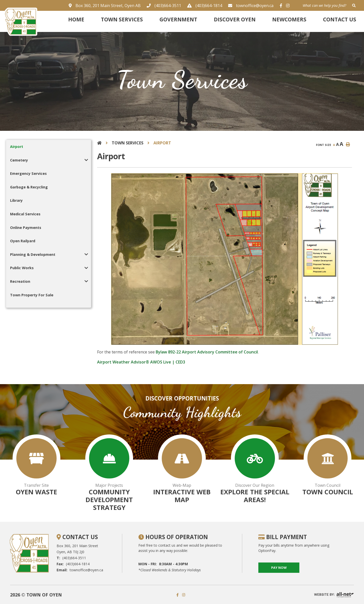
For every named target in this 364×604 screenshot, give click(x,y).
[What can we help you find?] (330, 6)
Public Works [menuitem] (22, 268)
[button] (86, 160)
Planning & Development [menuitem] (33, 254)
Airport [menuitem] (17, 147)
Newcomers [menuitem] (289, 19)
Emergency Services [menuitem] (28, 173)
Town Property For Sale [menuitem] (32, 295)
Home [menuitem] (76, 19)
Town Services (128, 143)
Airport (162, 143)
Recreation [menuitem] (20, 281)
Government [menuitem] (178, 19)
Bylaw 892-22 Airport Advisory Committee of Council (207, 352)
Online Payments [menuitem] (26, 228)
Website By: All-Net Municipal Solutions (334, 595)
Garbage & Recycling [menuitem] (29, 187)
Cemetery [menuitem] (19, 160)
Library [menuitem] (16, 200)
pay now (279, 568)
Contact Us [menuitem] (340, 19)
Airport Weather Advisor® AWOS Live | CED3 (141, 362)
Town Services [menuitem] (122, 19)
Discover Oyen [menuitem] (235, 19)
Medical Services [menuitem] (25, 214)
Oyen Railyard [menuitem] (23, 241)
